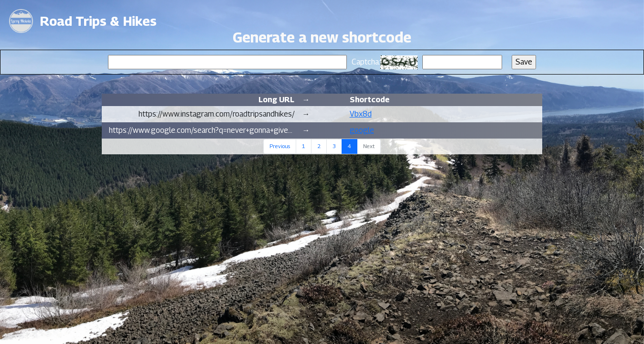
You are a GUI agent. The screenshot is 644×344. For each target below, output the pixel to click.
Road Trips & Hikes (98, 21)
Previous (280, 146)
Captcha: (366, 62)
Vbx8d (361, 114)
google (362, 130)
